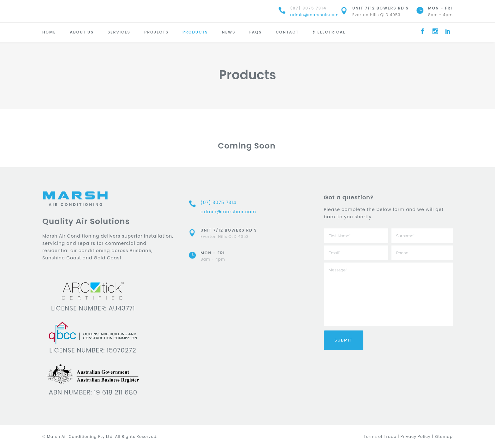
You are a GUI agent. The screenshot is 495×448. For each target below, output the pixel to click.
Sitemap (444, 436)
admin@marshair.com (314, 15)
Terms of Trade (380, 436)
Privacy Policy (416, 436)
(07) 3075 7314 (308, 8)
